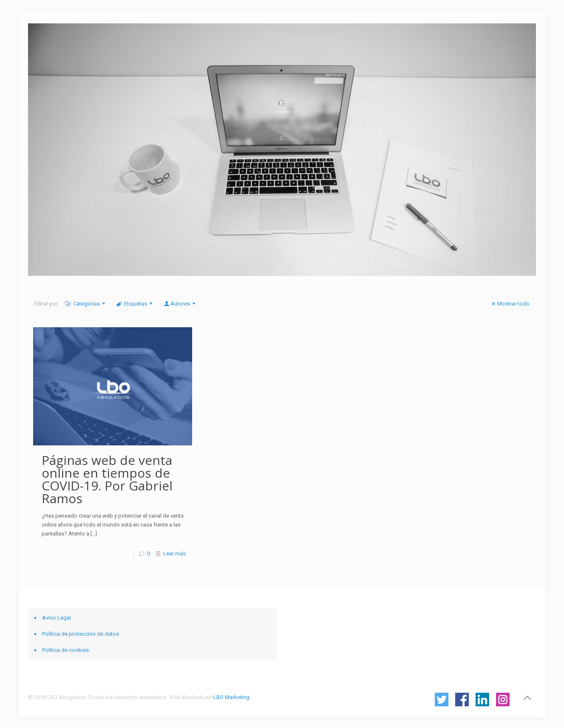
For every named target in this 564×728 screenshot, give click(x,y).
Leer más (174, 554)
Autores (180, 304)
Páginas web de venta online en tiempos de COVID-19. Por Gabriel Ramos (107, 479)
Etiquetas (135, 304)
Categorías (86, 304)
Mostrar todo (510, 304)
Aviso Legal (57, 618)
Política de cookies (65, 650)
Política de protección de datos (81, 634)
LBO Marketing (231, 697)
